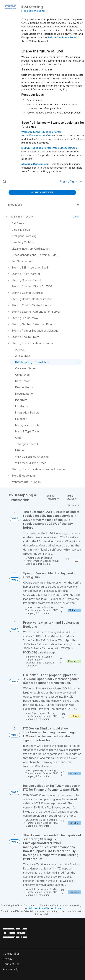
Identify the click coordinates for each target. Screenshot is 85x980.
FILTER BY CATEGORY (20, 217)
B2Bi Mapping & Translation (42, 562)
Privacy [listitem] (8, 959)
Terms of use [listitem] (11, 964)
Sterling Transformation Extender (39, 559)
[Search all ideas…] (26, 182)
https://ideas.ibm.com (65, 148)
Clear (76, 217)
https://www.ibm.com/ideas (38, 135)
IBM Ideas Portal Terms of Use (44, 908)
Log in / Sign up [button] (71, 181)
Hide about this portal (33, 11)
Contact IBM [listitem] (11, 954)
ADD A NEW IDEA (42, 192)
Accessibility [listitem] (11, 969)
